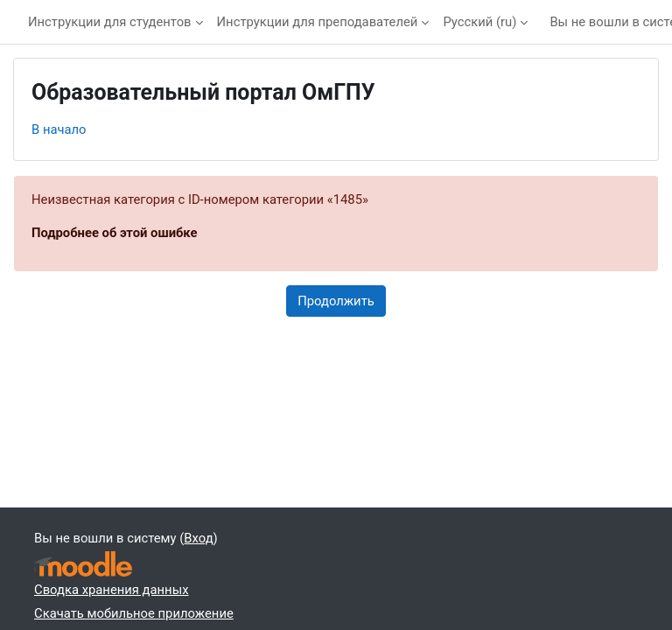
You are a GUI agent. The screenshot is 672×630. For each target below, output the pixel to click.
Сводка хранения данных (111, 590)
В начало (59, 129)
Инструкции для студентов (110, 22)
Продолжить (336, 301)
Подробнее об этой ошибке (115, 233)
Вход (198, 538)
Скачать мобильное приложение (134, 613)
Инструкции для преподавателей (318, 22)
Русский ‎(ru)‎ (479, 22)
